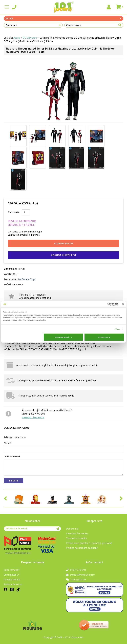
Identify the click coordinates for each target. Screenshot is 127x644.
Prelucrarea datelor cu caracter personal (89, 543)
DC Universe (30, 38)
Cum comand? (12, 570)
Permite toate (104, 337)
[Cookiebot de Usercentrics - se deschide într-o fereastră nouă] (104, 304)
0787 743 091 (76, 570)
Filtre (63, 19)
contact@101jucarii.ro (80, 575)
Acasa (17, 38)
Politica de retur (13, 584)
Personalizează (63, 337)
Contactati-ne (76, 579)
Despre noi (72, 529)
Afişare (117, 329)
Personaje (33, 25)
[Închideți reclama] (123, 304)
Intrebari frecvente (33, 417)
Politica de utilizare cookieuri (82, 548)
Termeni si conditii (76, 538)
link (49, 298)
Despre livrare (12, 579)
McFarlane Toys (26, 279)
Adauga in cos (64, 243)
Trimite (14, 481)
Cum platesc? (11, 575)
